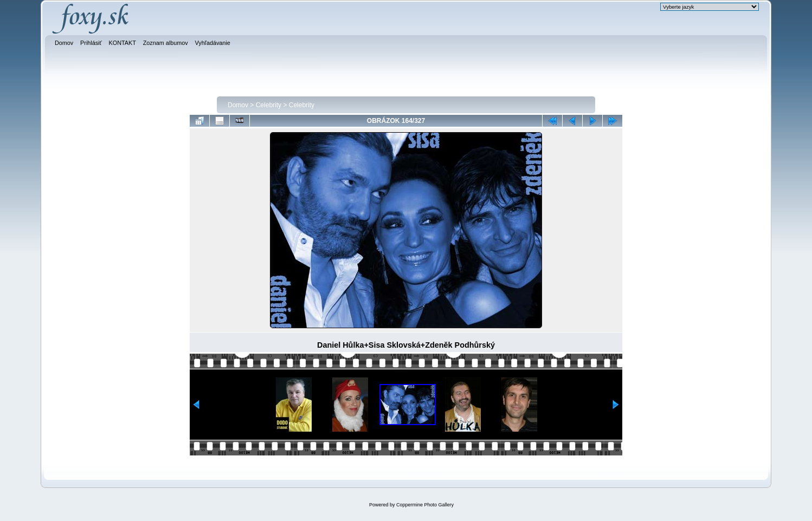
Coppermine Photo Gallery (425, 505)
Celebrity (269, 105)
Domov (238, 105)
